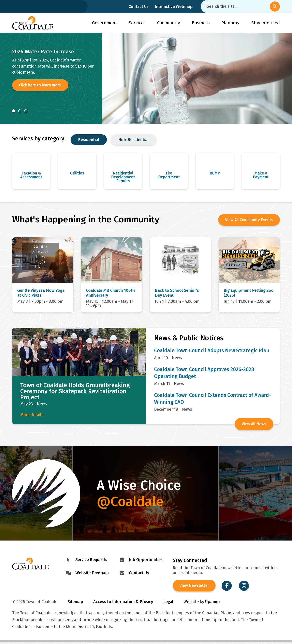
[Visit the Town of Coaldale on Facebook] (228, 587)
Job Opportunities (146, 561)
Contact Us (139, 6)
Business (201, 23)
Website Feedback (92, 574)
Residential (89, 140)
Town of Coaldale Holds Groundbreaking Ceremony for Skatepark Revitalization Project (75, 392)
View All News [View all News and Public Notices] (253, 425)
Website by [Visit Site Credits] (202, 603)
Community (169, 23)
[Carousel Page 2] (20, 111)
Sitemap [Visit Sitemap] (75, 603)
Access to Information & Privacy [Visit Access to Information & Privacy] (123, 603)
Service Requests (91, 561)
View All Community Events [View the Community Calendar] (248, 221)
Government (105, 23)
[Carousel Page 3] (26, 111)
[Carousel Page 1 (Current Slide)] (14, 111)
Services (137, 23)
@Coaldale (130, 502)
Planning (230, 23)
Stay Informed (266, 23)
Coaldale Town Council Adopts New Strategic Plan (212, 352)
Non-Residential (133, 140)
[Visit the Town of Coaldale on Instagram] (246, 587)
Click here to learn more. (42, 85)
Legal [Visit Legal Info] (168, 603)
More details (32, 416)
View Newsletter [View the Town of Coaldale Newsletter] (195, 587)
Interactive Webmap (174, 6)
